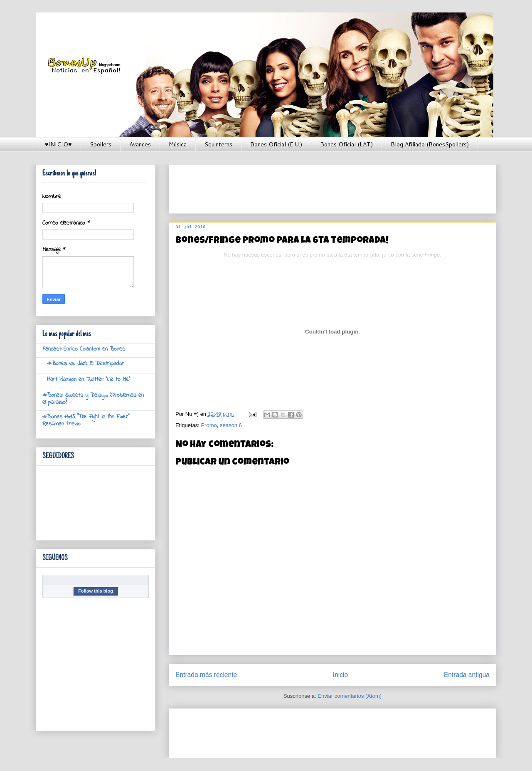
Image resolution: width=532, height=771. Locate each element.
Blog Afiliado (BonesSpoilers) (430, 144)
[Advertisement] (327, 186)
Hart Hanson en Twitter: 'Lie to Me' (89, 379)
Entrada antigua (467, 675)
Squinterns (218, 144)
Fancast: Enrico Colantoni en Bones (84, 349)
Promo (209, 425)
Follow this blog (96, 591)
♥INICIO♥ (58, 144)
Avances (140, 144)
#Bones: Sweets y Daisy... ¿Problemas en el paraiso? (93, 399)
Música (178, 144)
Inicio (340, 675)
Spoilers (101, 144)
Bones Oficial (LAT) (346, 144)
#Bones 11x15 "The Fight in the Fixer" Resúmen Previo (86, 420)
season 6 (231, 425)
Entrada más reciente (206, 675)
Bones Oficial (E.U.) (276, 144)
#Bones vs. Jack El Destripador (86, 364)
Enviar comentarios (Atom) (350, 696)
